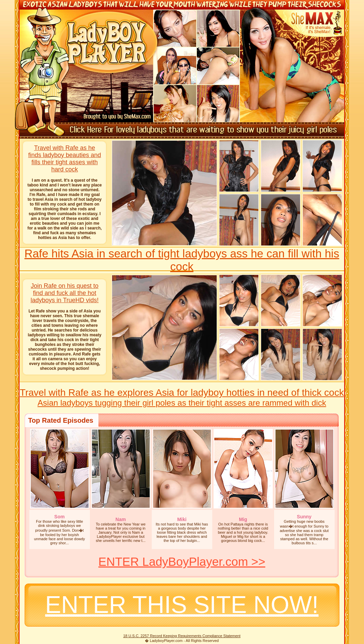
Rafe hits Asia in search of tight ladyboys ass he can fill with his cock (182, 260)
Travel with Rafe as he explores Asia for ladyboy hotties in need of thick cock (182, 393)
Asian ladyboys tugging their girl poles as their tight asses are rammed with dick (182, 403)
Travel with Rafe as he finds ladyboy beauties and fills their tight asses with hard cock (64, 159)
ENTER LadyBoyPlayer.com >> (182, 562)
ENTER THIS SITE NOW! (182, 605)
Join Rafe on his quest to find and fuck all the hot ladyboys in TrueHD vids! (64, 293)
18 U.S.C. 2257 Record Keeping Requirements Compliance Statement (182, 636)
